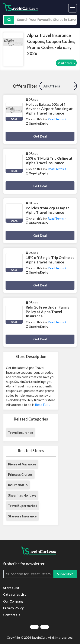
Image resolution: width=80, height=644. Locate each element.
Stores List (11, 588)
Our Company (13, 601)
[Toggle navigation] (73, 8)
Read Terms (57, 119)
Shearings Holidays (22, 495)
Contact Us (12, 615)
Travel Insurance (21, 433)
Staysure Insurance (22, 516)
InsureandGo (18, 485)
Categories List (15, 594)
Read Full (43, 405)
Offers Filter (25, 86)
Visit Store (66, 63)
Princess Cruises (20, 474)
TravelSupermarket (23, 506)
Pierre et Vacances (22, 464)
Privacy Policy (13, 608)
